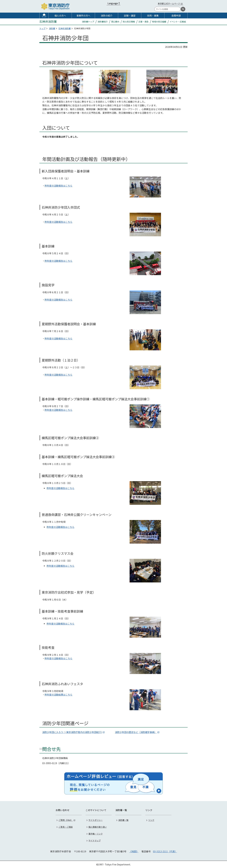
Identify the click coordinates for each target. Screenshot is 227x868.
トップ (44, 17)
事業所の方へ (83, 16)
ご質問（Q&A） (66, 820)
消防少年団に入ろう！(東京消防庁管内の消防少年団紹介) (72, 732)
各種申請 (176, 16)
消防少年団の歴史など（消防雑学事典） (136, 732)
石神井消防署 (65, 28)
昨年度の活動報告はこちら (58, 186)
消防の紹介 (107, 16)
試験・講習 (130, 16)
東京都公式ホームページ (169, 3)
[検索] (183, 9)
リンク (151, 820)
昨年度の (51, 624)
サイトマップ (95, 840)
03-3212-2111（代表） (165, 851)
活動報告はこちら (65, 624)
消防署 (52, 28)
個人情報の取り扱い (98, 827)
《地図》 (134, 851)
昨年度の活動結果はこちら (58, 695)
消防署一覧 (123, 820)
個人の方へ (60, 16)
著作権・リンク (96, 834)
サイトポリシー (96, 820)
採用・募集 (153, 16)
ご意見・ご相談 (66, 827)
